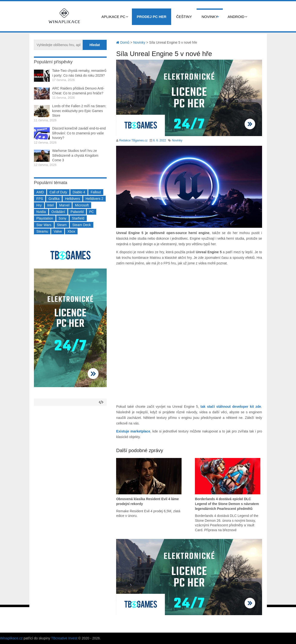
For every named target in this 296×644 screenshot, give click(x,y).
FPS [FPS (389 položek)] (40, 199)
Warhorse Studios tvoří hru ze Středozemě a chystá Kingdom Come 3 (75, 155)
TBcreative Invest (64, 638)
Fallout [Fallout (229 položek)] (96, 192)
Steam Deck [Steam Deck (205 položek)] (81, 225)
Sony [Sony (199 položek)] (63, 218)
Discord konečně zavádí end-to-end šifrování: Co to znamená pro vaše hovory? (79, 133)
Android (236, 17)
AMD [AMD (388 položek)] (40, 192)
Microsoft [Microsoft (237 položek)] (82, 205)
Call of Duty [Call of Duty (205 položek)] (58, 192)
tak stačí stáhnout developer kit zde (231, 407)
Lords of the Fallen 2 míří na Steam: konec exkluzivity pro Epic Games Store (79, 111)
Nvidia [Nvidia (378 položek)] (41, 212)
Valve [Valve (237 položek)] (58, 231)
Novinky (210, 17)
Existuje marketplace (133, 431)
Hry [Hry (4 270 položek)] (39, 205)
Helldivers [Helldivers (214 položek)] (72, 199)
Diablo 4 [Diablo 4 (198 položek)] (79, 192)
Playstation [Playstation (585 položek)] (45, 218)
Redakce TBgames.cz (133, 140)
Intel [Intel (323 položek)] (50, 205)
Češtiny (184, 17)
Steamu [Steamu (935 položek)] (42, 231)
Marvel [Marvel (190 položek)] (64, 205)
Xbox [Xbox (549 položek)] (71, 231)
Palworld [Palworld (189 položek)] (77, 212)
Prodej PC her (152, 17)
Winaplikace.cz (11, 638)
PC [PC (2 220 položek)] (92, 212)
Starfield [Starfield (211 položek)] (78, 218)
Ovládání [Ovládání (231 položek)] (58, 212)
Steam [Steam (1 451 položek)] (62, 225)
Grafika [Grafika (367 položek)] (54, 199)
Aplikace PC (113, 17)
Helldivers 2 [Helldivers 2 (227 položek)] (94, 199)
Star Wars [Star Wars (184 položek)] (44, 225)
